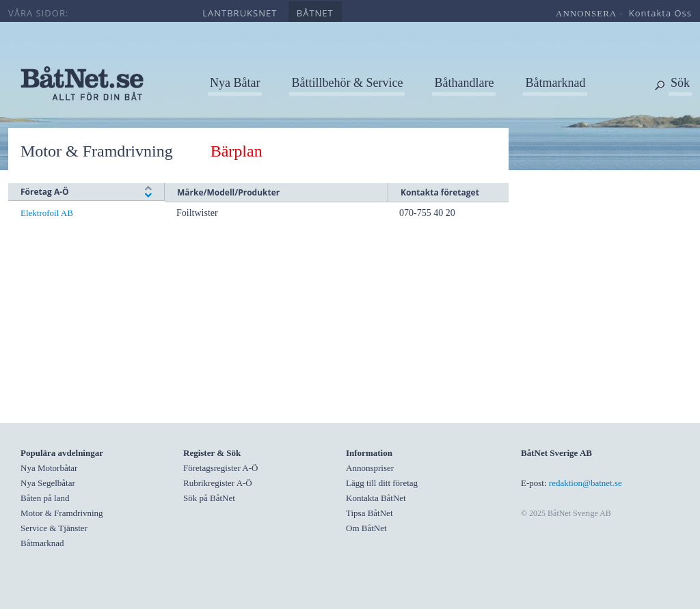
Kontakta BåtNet (376, 498)
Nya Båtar (235, 83)
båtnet (315, 13)
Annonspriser (370, 468)
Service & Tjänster (54, 528)
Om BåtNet (366, 528)
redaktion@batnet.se (585, 483)
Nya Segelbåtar (48, 483)
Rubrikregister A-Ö (218, 483)
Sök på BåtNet (209, 498)
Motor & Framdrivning (103, 151)
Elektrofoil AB (47, 213)
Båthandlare (464, 83)
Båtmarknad (555, 83)
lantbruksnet (240, 13)
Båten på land (45, 498)
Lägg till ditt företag (382, 483)
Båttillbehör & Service (347, 83)
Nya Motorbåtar (49, 468)
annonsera (586, 13)
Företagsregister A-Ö (220, 468)
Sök (680, 83)
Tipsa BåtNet (369, 513)
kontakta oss (660, 13)
